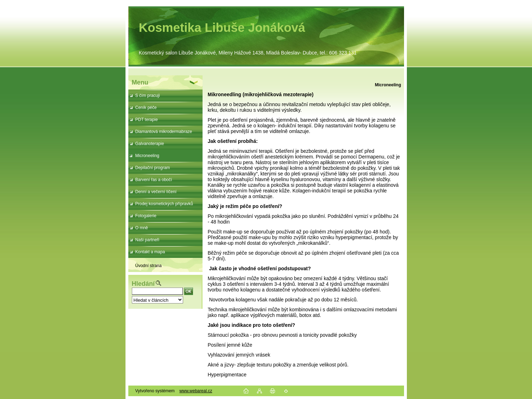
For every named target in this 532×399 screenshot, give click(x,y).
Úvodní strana (149, 266)
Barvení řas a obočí (154, 180)
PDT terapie (147, 120)
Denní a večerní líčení (156, 192)
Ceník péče (146, 108)
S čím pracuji (148, 96)
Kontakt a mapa (150, 252)
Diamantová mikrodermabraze (164, 132)
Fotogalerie (146, 216)
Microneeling (147, 156)
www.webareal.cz (196, 391)
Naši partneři (147, 240)
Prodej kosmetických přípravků (164, 204)
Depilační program (153, 168)
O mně (142, 228)
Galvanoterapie (150, 144)
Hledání (143, 284)
